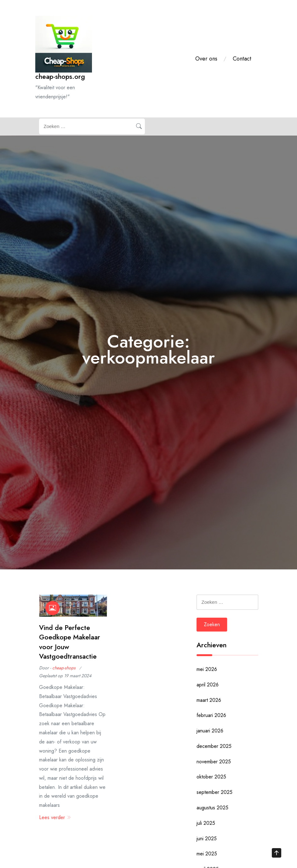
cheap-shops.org (60, 76)
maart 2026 (209, 700)
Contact (242, 59)
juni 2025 (207, 839)
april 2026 (208, 685)
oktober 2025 (211, 777)
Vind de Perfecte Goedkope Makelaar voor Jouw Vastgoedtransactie (70, 642)
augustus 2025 (212, 808)
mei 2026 (207, 669)
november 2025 (214, 762)
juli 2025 (206, 823)
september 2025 (214, 792)
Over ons (206, 59)
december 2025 (214, 746)
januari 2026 (210, 731)
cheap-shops (64, 668)
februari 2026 (211, 715)
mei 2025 (207, 854)
